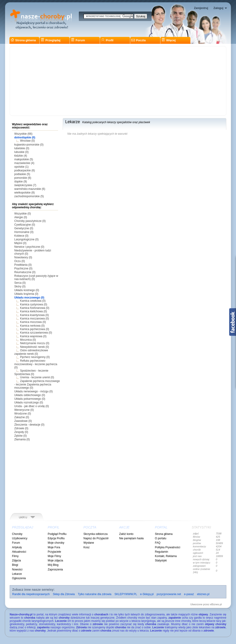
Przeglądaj (51, 40)
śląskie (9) (21, 182)
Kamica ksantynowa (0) (34, 315)
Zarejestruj (201, 8)
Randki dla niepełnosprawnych (31, 594)
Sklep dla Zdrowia (64, 594)
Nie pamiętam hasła (131, 538)
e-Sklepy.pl (147, 594)
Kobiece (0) (21, 236)
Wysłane (89, 543)
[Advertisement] (118, 81)
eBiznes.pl (216, 604)
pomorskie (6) (23, 178)
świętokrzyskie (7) (25, 185)
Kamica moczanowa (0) (34, 319)
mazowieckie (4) (24, 163)
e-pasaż (189, 594)
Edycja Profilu (56, 538)
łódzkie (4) (21, 156)
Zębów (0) (21, 436)
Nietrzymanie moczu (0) (35, 343)
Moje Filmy (54, 556)
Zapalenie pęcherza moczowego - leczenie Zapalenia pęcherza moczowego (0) (37, 384)
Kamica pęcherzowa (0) (35, 329)
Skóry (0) (20, 286)
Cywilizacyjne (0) (25, 225)
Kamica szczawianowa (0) (36, 333)
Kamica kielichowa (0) (34, 311)
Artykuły (17, 547)
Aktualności (19, 552)
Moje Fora (54, 547)
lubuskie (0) (21, 152)
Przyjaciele (54, 552)
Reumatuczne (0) (25, 272)
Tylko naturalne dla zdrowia (95, 594)
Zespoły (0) (21, 432)
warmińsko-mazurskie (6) (30, 189)
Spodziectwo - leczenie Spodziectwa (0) (31, 372)
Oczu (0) (20, 261)
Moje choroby (56, 543)
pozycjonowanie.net (169, 594)
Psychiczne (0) (23, 268)
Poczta (139, 40)
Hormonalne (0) (24, 232)
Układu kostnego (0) (27, 290)
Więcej (169, 40)
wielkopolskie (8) (25, 193)
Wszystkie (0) (23, 214)
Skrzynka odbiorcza (96, 534)
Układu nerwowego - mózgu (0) (34, 391)
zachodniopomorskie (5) (29, 196)
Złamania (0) (22, 439)
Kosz (87, 547)
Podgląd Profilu (57, 534)
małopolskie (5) (24, 159)
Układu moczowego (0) (29, 298)
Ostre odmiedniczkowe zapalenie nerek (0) (31, 352)
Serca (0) (20, 283)
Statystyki (161, 561)
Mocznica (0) (28, 340)
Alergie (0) (21, 217)
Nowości (17, 569)
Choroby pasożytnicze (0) (30, 221)
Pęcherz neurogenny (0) (35, 357)
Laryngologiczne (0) (26, 239)
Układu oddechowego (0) (30, 395)
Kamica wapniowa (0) (33, 336)
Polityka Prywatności (168, 547)
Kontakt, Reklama (166, 556)
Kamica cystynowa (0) (34, 304)
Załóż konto (126, 534)
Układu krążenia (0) (26, 294)
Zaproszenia (55, 569)
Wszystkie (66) (23, 134)
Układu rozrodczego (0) (29, 402)
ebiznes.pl (203, 594)
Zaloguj (218, 8)
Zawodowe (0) (23, 421)
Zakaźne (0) (22, 417)
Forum (78, 40)
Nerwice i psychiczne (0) (29, 247)
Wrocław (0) (27, 141)
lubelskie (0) (22, 148)
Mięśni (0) (20, 243)
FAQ (158, 543)
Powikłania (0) (23, 265)
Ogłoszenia (19, 578)
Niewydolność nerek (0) (34, 347)
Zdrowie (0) (21, 428)
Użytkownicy (20, 538)
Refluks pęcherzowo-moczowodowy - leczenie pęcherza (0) (36, 364)
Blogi (15, 565)
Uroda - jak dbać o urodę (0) (32, 406)
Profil (107, 40)
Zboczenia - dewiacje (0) (29, 425)
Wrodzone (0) (23, 414)
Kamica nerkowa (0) (32, 326)
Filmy (15, 556)
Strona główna (23, 40)
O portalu (161, 538)
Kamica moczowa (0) (33, 322)
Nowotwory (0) (23, 257)
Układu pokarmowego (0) (30, 399)
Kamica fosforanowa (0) (35, 308)
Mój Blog (53, 565)
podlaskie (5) (22, 174)
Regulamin (161, 552)
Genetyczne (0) (24, 228)
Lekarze (17, 574)
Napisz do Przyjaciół (96, 538)
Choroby (17, 534)
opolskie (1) (21, 167)
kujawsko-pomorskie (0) (29, 145)
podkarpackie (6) (25, 170)
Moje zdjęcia (55, 561)
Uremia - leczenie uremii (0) (37, 377)
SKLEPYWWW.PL (126, 594)
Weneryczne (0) (24, 410)
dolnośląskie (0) (25, 137)
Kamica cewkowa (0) (33, 301)
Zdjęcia (16, 561)
